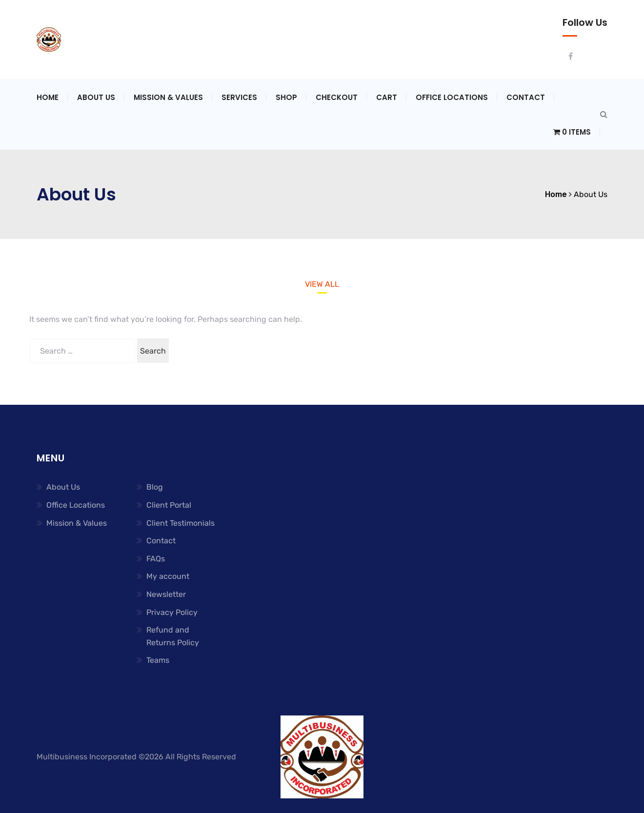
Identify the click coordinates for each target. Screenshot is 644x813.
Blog (155, 487)
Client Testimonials (181, 523)
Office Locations (452, 97)
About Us (96, 97)
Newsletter (166, 594)
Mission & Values (168, 97)
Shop (286, 97)
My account (168, 576)
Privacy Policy (172, 612)
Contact (526, 97)
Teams (158, 660)
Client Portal (169, 505)
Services (239, 97)
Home (48, 97)
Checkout (337, 97)
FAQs (156, 559)
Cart (387, 97)
